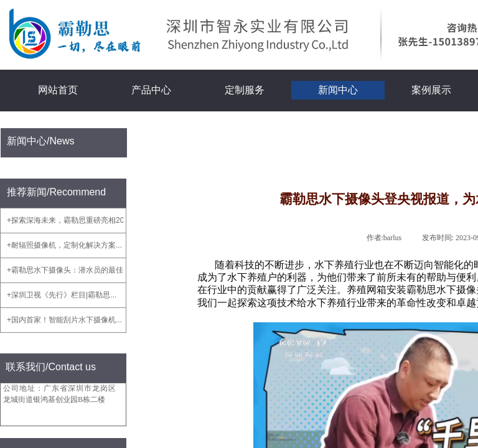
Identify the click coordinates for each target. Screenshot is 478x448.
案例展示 (431, 90)
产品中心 (151, 90)
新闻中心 (338, 90)
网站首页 (58, 90)
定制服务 (245, 90)
